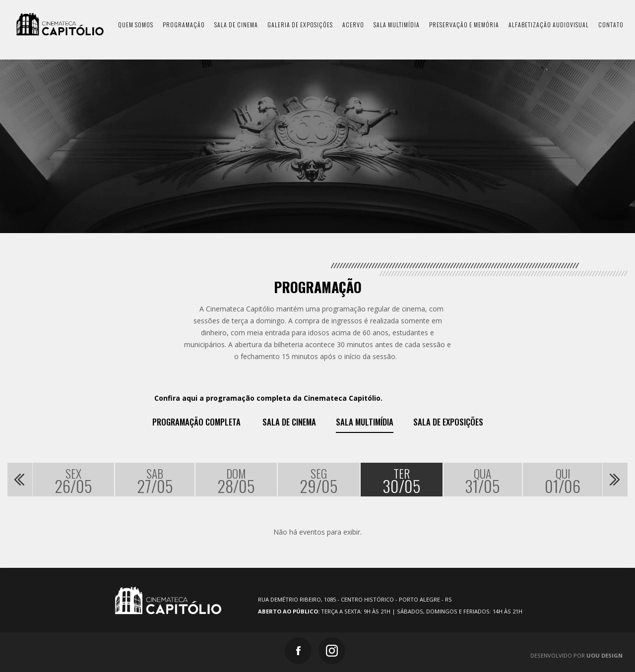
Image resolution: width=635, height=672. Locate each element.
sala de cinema (236, 25)
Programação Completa (196, 422)
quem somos (136, 25)
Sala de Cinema (289, 422)
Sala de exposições (448, 422)
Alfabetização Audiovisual (549, 25)
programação (184, 25)
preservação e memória (464, 25)
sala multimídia (397, 25)
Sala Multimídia (365, 422)
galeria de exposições (300, 25)
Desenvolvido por (576, 655)
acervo (353, 25)
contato (611, 25)
